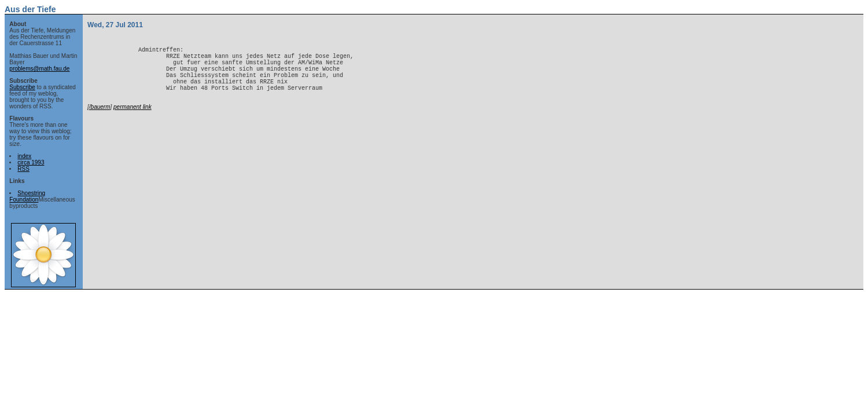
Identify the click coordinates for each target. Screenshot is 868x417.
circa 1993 (31, 162)
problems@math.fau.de (39, 69)
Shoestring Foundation (27, 196)
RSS (23, 169)
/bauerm (100, 121)
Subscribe (22, 87)
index (24, 156)
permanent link (133, 121)
